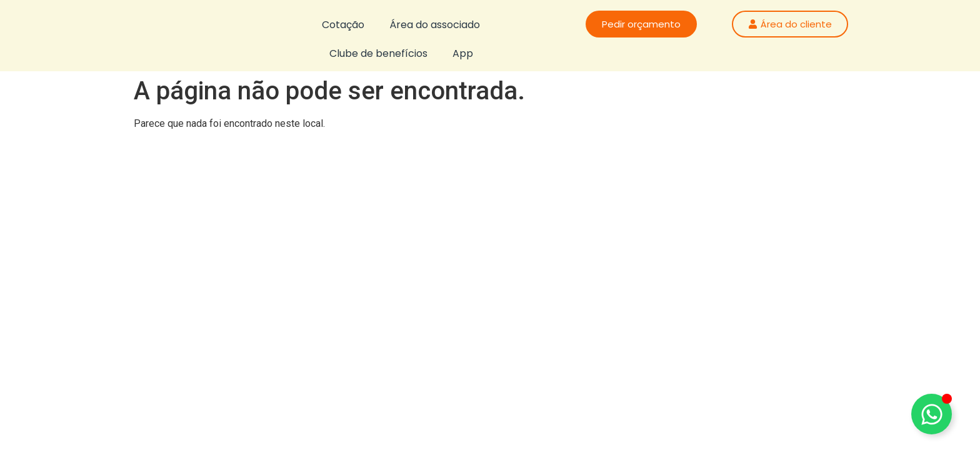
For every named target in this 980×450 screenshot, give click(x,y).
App (463, 53)
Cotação (343, 25)
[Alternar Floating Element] (932, 414)
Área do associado (435, 25)
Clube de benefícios (378, 53)
